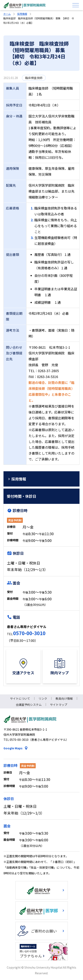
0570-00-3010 (29, 633)
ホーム (7, 14)
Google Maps (13, 748)
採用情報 (22, 14)
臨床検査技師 (34, 78)
